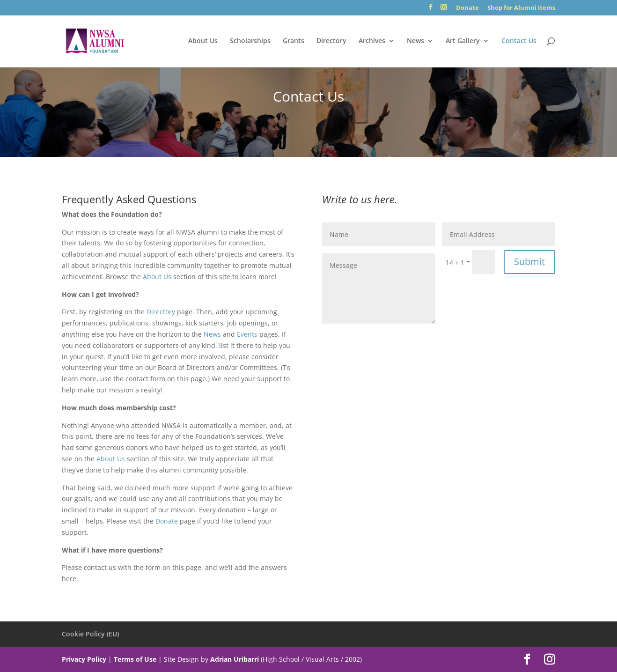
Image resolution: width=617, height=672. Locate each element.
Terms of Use (135, 659)
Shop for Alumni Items (521, 8)
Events (247, 334)
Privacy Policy (84, 659)
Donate (467, 8)
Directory (331, 41)
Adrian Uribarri (235, 659)
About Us (203, 41)
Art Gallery (463, 41)
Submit (529, 262)
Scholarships (250, 41)
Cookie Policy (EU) (90, 634)
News (415, 41)
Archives (372, 41)
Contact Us (519, 41)
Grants (294, 41)
